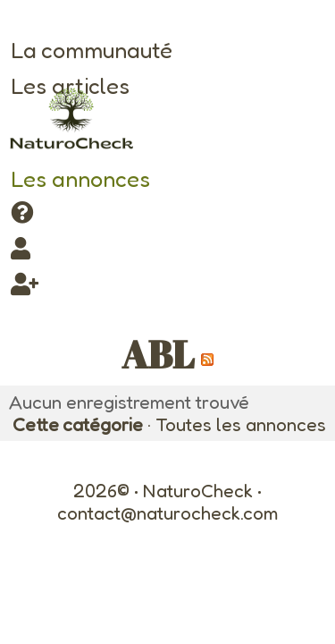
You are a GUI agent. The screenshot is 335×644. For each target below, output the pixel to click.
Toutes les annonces (241, 424)
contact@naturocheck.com (167, 513)
